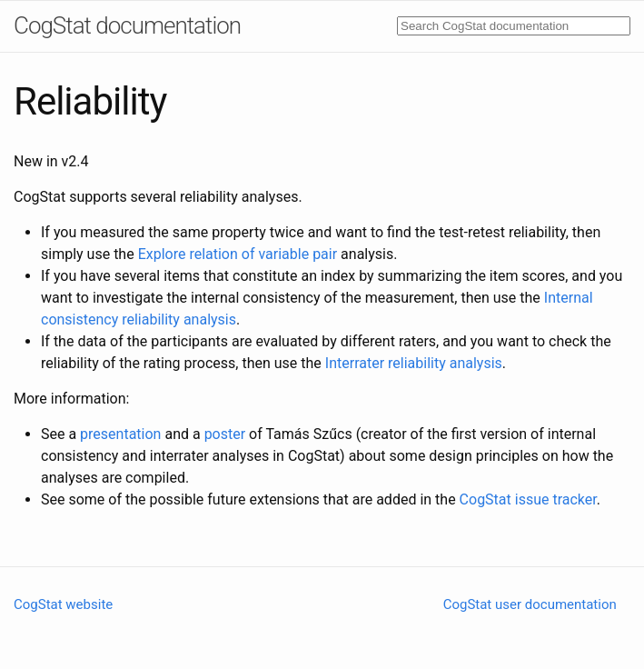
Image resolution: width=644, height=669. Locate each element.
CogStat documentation (127, 25)
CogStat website (63, 604)
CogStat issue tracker (528, 499)
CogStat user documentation (530, 604)
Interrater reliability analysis (414, 363)
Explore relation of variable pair (238, 254)
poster (225, 434)
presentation (120, 434)
